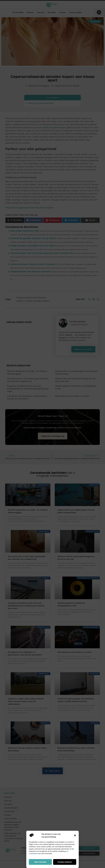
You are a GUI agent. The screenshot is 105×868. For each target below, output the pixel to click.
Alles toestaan (40, 862)
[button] (75, 835)
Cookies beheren (65, 862)
